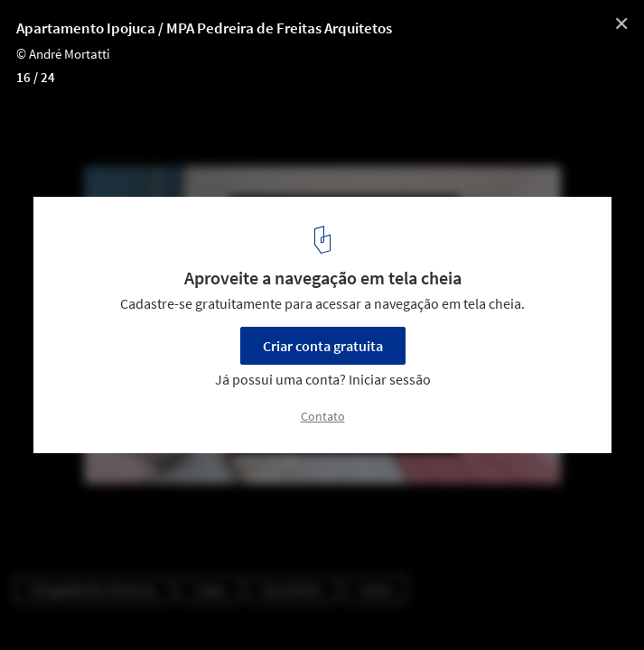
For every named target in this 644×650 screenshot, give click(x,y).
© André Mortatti (63, 54)
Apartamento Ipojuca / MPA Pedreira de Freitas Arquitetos (204, 28)
